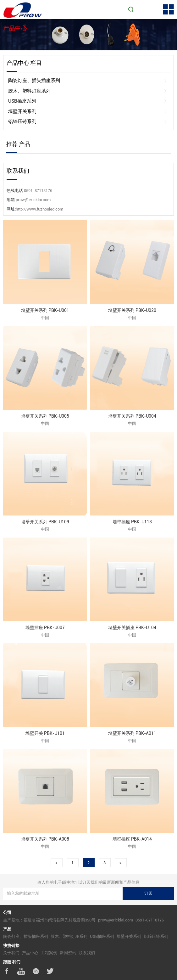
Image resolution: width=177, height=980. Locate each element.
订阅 (148, 893)
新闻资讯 (68, 953)
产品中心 (30, 953)
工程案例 (49, 953)
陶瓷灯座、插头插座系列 (88, 81)
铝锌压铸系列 (88, 122)
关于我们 (11, 953)
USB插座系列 (88, 101)
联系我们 (87, 953)
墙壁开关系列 (88, 112)
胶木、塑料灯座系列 (88, 91)
